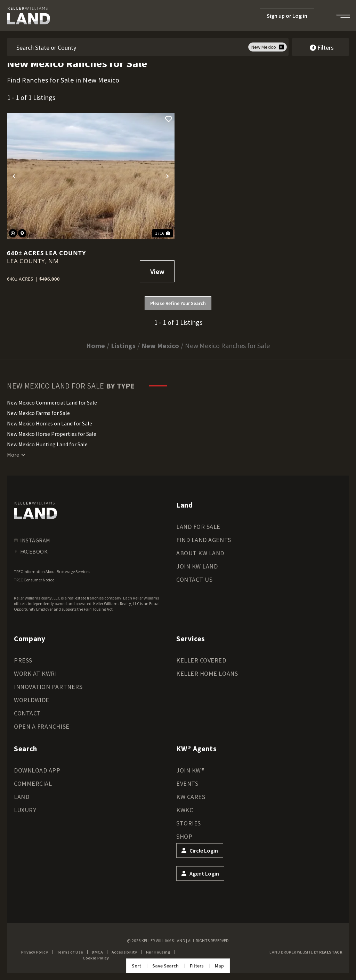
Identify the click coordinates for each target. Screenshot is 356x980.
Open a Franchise (42, 726)
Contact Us (194, 579)
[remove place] (281, 47)
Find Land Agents (204, 540)
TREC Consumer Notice (34, 580)
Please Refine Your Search (178, 303)
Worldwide (32, 700)
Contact (27, 713)
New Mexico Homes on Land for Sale (50, 423)
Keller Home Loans (207, 673)
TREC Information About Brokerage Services (52, 571)
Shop (184, 836)
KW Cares (191, 797)
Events (187, 783)
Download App (37, 770)
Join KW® (190, 770)
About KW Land (200, 553)
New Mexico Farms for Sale (38, 413)
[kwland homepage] (35, 510)
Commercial (33, 783)
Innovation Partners (48, 687)
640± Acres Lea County (47, 253)
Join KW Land (197, 566)
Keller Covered (201, 660)
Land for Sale (198, 527)
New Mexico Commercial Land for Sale (52, 402)
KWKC (185, 810)
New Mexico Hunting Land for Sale (47, 444)
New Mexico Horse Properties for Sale (52, 434)
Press (23, 660)
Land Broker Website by (306, 952)
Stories (189, 823)
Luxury (25, 810)
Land (22, 797)
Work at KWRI (35, 673)
